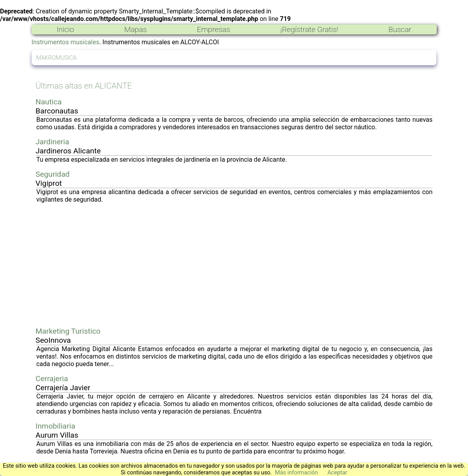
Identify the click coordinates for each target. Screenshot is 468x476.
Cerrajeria (52, 379)
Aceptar (337, 473)
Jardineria (52, 142)
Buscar (400, 29)
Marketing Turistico (68, 331)
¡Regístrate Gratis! (309, 29)
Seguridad (53, 174)
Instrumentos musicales (65, 42)
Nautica (49, 102)
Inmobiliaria (55, 426)
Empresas (214, 29)
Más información (297, 473)
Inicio (65, 29)
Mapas (135, 29)
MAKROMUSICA (57, 58)
